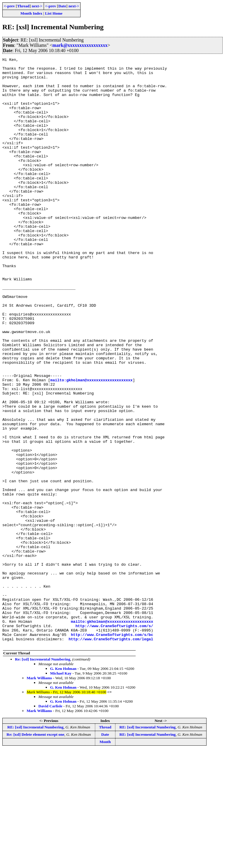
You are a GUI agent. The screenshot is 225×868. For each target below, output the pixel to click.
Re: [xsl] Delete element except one (35, 852)
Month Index (31, 13)
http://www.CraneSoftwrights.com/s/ (114, 740)
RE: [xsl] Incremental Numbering (35, 845)
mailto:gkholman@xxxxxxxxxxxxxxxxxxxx (92, 445)
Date (62, 6)
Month (105, 859)
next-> (37, 6)
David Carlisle (50, 824)
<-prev (9, 6)
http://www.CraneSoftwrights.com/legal (111, 756)
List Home (54, 13)
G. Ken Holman (63, 786)
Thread (23, 6)
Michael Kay (61, 791)
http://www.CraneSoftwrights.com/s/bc (112, 750)
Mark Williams (39, 796)
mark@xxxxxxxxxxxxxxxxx (80, 45)
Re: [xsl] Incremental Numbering (43, 777)
